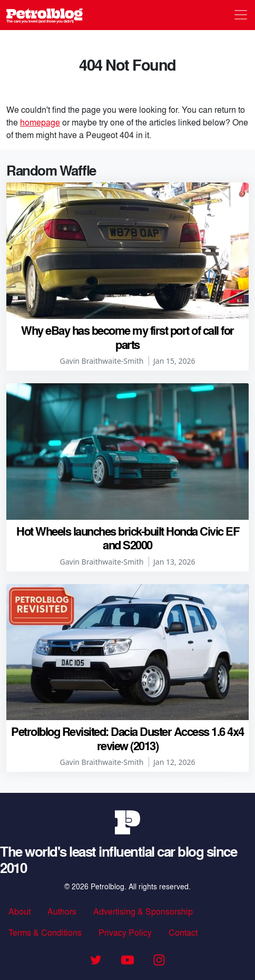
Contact (183, 932)
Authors (62, 911)
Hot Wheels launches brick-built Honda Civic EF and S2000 (127, 538)
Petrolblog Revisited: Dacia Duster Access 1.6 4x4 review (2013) (127, 738)
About (19, 911)
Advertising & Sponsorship (143, 911)
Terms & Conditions (45, 932)
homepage (40, 122)
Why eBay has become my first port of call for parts (127, 337)
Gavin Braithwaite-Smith (102, 361)
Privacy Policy (125, 932)
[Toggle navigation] (241, 15)
